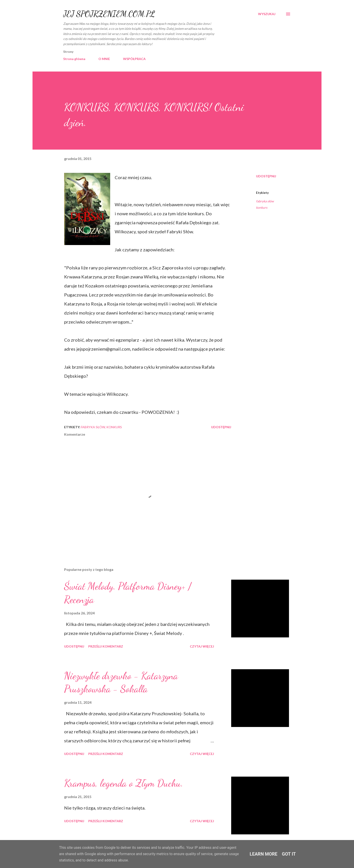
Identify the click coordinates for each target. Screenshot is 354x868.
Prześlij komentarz (106, 646)
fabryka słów (265, 201)
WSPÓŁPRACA (134, 59)
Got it (289, 854)
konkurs (262, 207)
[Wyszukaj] (267, 14)
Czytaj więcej (202, 646)
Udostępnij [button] (266, 176)
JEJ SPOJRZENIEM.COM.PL (109, 14)
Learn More (264, 854)
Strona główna (74, 59)
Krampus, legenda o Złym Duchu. (124, 783)
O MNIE (104, 59)
